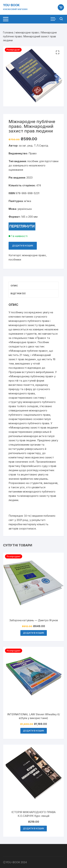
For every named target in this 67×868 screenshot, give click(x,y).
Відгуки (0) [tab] (18, 293)
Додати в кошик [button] (34, 633)
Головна (8, 32)
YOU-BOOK (11, 5)
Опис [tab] (14, 286)
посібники (15, 259)
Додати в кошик (23, 246)
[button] (58, 52)
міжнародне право (27, 32)
